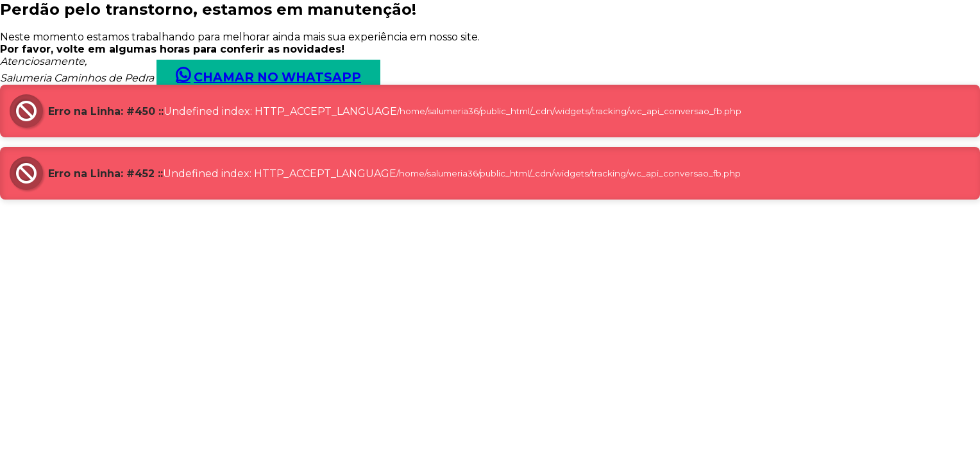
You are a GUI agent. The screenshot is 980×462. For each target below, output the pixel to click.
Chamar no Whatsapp (277, 77)
